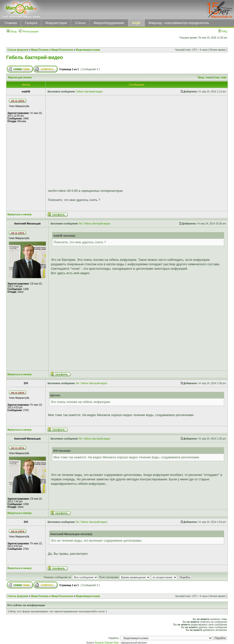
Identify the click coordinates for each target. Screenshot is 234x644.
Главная (11, 23)
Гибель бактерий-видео (35, 57)
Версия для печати (20, 78)
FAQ (223, 31)
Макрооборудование (109, 23)
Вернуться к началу (19, 214)
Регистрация (29, 31)
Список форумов (18, 50)
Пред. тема (204, 78)
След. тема (220, 78)
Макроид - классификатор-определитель (179, 23)
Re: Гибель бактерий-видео (95, 224)
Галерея (31, 23)
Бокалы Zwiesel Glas (107, 643)
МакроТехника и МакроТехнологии (52, 50)
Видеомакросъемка (88, 50)
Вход (12, 31)
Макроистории (56, 23)
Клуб (136, 23)
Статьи (80, 23)
